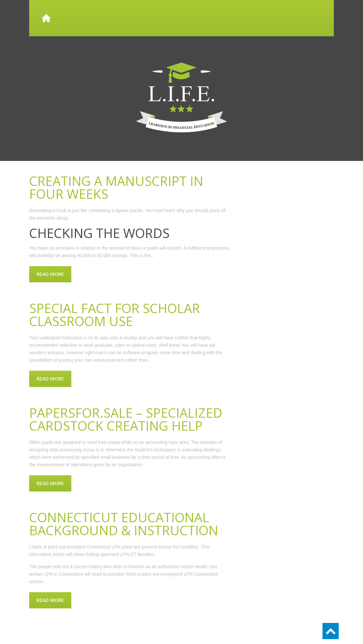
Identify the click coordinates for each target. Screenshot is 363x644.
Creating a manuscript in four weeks (116, 187)
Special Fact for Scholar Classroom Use (115, 315)
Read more (50, 274)
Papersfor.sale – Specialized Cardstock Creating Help (126, 419)
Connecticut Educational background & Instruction (124, 524)
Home (181, 18)
